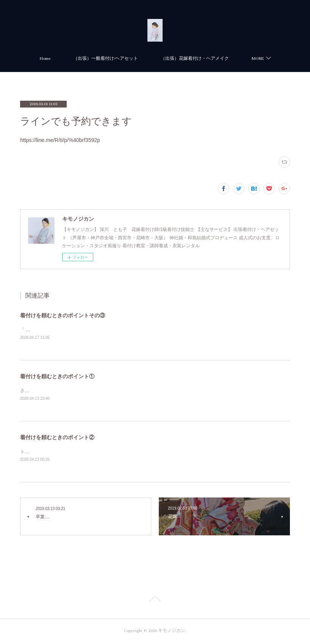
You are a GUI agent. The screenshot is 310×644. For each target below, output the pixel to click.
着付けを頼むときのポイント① (57, 377)
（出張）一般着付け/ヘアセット (151, 58)
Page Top (155, 602)
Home (91, 58)
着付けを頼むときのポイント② (57, 438)
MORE (212, 58)
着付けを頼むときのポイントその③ (63, 315)
